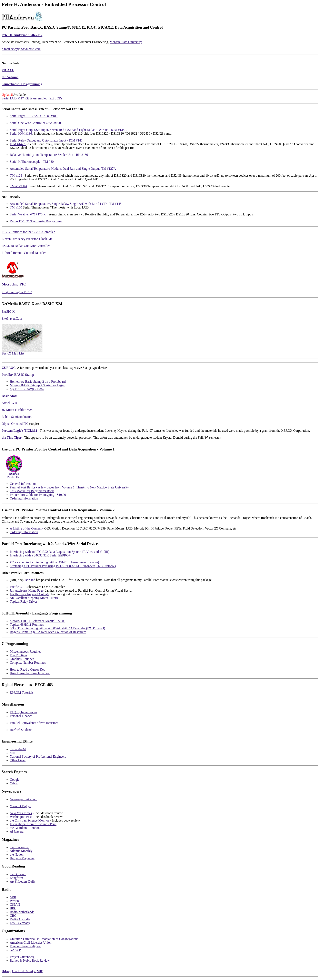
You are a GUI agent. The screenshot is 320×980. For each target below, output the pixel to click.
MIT (13, 753)
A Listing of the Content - (27, 528)
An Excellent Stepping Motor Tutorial (35, 598)
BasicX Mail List (13, 353)
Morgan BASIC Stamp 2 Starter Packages (37, 385)
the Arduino (10, 77)
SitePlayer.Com (12, 318)
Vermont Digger (20, 806)
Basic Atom (10, 396)
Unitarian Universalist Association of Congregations (44, 939)
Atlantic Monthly (21, 851)
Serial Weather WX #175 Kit (29, 214)
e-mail (21, 49)
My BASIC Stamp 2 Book (27, 389)
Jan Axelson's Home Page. (27, 590)
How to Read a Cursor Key (28, 669)
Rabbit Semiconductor (16, 417)
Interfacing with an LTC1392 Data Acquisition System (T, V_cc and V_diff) (59, 552)
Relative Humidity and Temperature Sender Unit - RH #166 (49, 155)
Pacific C (16, 587)
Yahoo (14, 783)
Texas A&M (18, 749)
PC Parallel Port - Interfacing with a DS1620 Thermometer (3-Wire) (54, 562)
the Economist (19, 847)
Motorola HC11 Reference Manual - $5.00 (38, 621)
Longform (16, 878)
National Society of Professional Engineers (38, 756)
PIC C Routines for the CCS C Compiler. (28, 232)
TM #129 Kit (18, 186)
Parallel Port (14, 474)
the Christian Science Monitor (29, 820)
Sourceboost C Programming (22, 84)
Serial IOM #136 (21, 133)
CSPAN (15, 905)
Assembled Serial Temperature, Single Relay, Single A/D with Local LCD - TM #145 (66, 204)
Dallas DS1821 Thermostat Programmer (36, 221)
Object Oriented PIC (15, 424)
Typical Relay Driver (24, 601)
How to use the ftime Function (30, 673)
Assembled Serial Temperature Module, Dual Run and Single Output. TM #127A (63, 169)
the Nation (17, 855)
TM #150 (16, 207)
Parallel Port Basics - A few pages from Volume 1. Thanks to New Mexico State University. (70, 487)
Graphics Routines (22, 659)
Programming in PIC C (17, 292)
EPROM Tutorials (22, 693)
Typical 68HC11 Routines (27, 625)
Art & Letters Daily (23, 881)
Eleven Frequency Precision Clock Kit (27, 239)
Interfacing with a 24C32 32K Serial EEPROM (41, 555)
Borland (30, 580)
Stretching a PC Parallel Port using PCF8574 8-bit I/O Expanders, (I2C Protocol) (63, 566)
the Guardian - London (25, 828)
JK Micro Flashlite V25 (17, 410)
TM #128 (16, 176)
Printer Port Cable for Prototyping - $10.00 (38, 495)
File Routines (19, 655)
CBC (13, 916)
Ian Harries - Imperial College (29, 594)
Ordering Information (24, 498)
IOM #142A (18, 144)
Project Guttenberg (22, 957)
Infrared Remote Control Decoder (24, 253)
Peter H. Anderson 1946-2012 (22, 35)
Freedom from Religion (25, 946)
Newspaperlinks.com (24, 799)
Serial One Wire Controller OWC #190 (35, 123)
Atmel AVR (9, 403)
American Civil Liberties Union (31, 943)
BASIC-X (8, 312)
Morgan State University (126, 42)
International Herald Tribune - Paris (33, 824)
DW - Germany (20, 923)
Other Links (18, 760)
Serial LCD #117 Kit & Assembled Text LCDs (32, 98)
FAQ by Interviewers (24, 712)
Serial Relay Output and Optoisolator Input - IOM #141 (46, 140)
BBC (13, 908)
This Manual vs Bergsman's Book (32, 491)
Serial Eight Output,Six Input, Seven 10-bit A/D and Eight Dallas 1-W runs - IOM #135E (68, 130)
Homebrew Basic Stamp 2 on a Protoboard (38, 382)
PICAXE (8, 70)
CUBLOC (9, 368)
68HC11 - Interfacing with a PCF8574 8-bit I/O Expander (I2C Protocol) (57, 628)
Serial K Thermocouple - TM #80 (32, 162)
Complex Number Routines (28, 663)
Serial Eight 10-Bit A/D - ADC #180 (34, 116)
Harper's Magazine (22, 858)
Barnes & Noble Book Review (30, 960)
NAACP (15, 950)
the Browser (18, 874)
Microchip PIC (14, 284)
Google (15, 780)
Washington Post (21, 817)
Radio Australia (20, 919)
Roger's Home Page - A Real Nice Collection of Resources (48, 632)
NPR (13, 897)
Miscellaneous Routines (25, 652)
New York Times (21, 813)
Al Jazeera (17, 831)
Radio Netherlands (22, 912)
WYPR (14, 901)
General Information (23, 484)
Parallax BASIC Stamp (18, 375)
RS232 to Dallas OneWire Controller (26, 246)
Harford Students (21, 730)
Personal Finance (21, 716)
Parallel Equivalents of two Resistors (34, 723)
